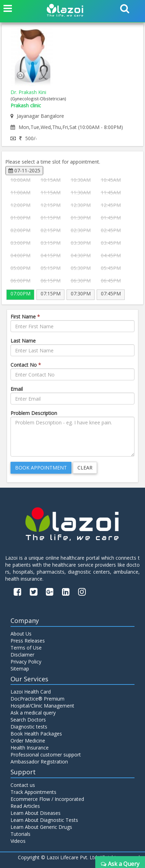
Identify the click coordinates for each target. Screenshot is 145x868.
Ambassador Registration (39, 762)
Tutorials (20, 834)
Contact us (23, 785)
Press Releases (28, 641)
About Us (21, 634)
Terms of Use (26, 648)
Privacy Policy (26, 662)
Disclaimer (22, 655)
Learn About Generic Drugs (41, 827)
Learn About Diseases (36, 813)
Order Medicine (28, 741)
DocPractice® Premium (37, 699)
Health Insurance (30, 748)
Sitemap (20, 669)
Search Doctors (28, 720)
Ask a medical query (33, 713)
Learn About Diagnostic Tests (44, 820)
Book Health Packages (36, 734)
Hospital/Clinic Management (42, 706)
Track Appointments (33, 792)
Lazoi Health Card (31, 692)
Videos (18, 841)
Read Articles (25, 806)
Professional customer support (46, 755)
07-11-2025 (24, 170)
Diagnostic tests (29, 727)
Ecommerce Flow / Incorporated (47, 799)
